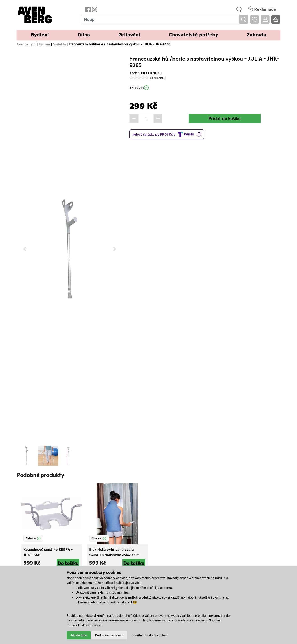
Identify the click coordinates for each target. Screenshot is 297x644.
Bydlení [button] (40, 35)
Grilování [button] (129, 35)
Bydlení (44, 44)
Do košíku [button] (68, 563)
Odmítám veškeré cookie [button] (149, 635)
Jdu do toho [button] (79, 635)
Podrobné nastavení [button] (109, 635)
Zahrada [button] (256, 35)
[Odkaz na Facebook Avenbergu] (88, 9)
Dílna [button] (84, 35)
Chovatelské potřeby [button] (193, 35)
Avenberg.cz (26, 44)
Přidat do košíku (225, 118)
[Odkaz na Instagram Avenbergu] (94, 9)
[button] (25, 249)
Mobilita (59, 44)
